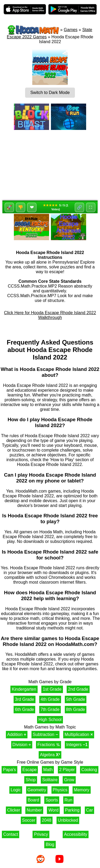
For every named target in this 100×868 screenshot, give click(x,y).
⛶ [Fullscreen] (91, 207)
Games (71, 30)
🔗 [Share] (79, 207)
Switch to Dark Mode (50, 93)
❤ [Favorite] (32, 207)
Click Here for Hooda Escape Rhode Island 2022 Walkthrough (50, 315)
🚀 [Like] (9, 207)
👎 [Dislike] (21, 207)
